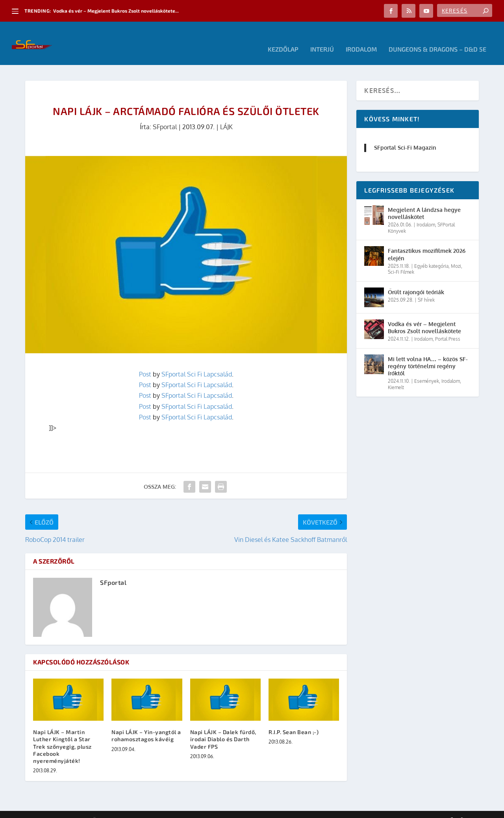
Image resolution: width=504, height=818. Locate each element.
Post (145, 362)
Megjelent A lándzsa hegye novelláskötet (424, 201)
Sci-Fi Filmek (401, 260)
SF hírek (426, 288)
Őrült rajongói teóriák (416, 280)
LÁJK (226, 115)
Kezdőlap (283, 38)
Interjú (322, 38)
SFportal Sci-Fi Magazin (405, 136)
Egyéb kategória (431, 254)
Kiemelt (396, 376)
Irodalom (361, 38)
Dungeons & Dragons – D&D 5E (437, 38)
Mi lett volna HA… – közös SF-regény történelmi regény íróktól (428, 354)
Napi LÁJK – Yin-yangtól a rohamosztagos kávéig (146, 724)
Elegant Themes (69, 809)
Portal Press (448, 327)
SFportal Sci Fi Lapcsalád (197, 362)
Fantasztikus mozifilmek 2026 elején (427, 242)
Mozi (456, 254)
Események (427, 369)
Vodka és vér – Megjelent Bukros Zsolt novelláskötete (424, 316)
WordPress (137, 809)
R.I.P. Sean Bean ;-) (294, 720)
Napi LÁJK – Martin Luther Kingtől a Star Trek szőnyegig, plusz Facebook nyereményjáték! (62, 735)
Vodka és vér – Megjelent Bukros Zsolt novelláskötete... (116, 11)
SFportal (165, 115)
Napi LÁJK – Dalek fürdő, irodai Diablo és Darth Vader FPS (223, 727)
